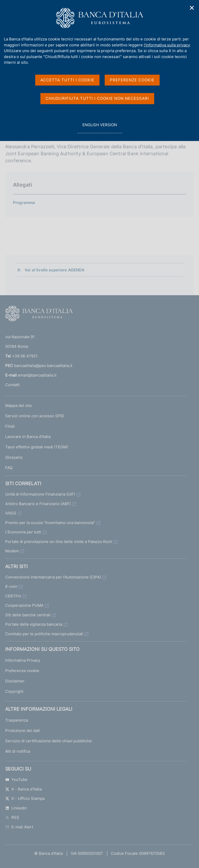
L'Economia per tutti (23, 532)
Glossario (14, 457)
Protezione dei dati (23, 731)
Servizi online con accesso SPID (35, 416)
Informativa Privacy (23, 660)
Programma (24, 203)
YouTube (16, 779)
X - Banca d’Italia (23, 789)
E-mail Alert (19, 827)
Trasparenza (17, 720)
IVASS (11, 513)
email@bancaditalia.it (37, 375)
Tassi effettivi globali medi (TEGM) (37, 447)
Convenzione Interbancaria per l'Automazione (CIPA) (53, 577)
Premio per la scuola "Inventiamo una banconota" (50, 523)
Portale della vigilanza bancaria (34, 624)
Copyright (14, 691)
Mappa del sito (19, 405)
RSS (12, 817)
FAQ (9, 468)
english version (99, 128)
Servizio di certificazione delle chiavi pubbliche (48, 741)
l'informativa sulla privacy (167, 45)
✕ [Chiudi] (192, 8)
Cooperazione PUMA (24, 605)
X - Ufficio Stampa (25, 798)
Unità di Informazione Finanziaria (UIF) (40, 494)
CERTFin (13, 596)
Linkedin (16, 808)
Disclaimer (15, 681)
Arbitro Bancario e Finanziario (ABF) (38, 504)
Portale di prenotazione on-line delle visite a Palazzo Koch (59, 542)
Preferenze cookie (22, 671)
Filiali (10, 426)
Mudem (12, 551)
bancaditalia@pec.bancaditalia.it (43, 366)
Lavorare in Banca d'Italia (28, 437)
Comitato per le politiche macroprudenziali (44, 634)
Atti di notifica (18, 751)
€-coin (11, 586)
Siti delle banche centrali (28, 615)
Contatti (12, 385)
